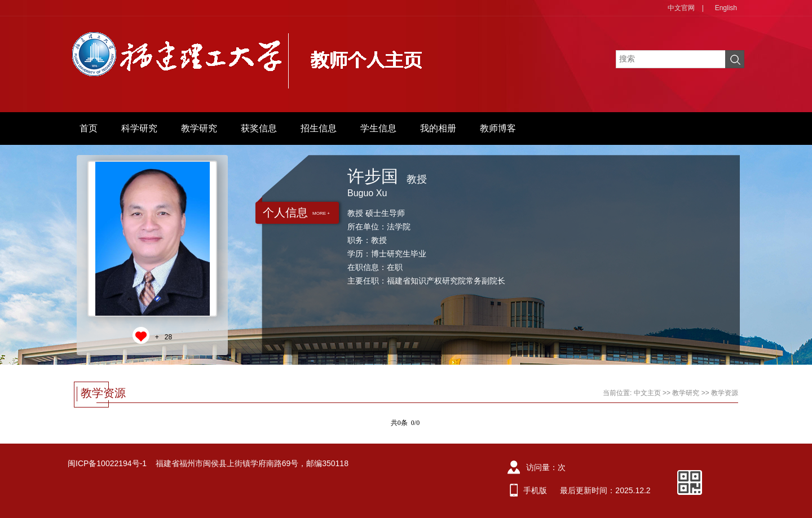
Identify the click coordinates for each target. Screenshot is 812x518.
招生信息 (319, 128)
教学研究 (199, 128)
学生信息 (378, 128)
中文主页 (647, 393)
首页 (89, 128)
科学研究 (139, 128)
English (726, 8)
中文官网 (681, 8)
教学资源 (725, 393)
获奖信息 (259, 128)
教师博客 (498, 128)
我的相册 (438, 128)
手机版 (535, 490)
